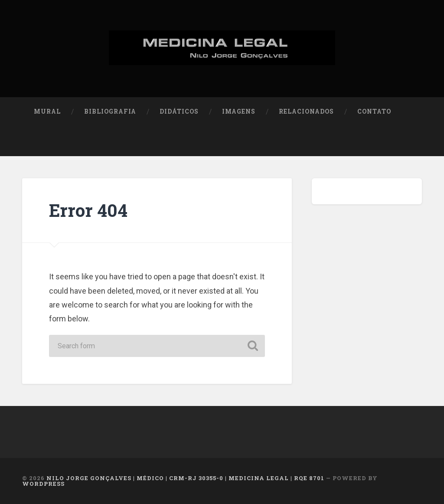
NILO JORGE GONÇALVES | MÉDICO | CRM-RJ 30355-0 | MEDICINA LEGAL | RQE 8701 (185, 478)
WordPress (43, 484)
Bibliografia (110, 111)
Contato (374, 111)
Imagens (239, 111)
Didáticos (179, 111)
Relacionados (306, 111)
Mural (47, 111)
